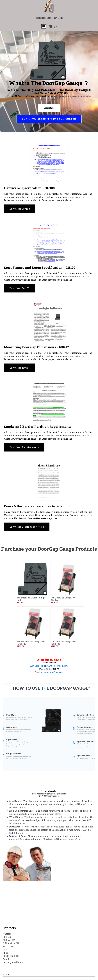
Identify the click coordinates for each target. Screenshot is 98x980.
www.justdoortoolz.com (57, 666)
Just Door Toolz (37, 666)
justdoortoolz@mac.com (52, 672)
